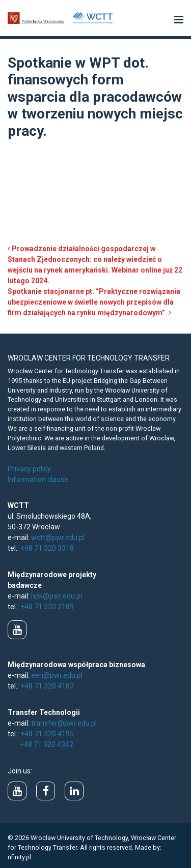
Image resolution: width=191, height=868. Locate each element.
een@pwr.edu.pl (57, 675)
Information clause (38, 480)
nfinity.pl (19, 857)
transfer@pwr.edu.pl (64, 723)
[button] (179, 20)
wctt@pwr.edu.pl (58, 537)
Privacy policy (29, 469)
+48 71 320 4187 (47, 686)
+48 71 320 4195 (47, 734)
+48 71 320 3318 (47, 548)
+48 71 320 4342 (47, 744)
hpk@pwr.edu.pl (57, 596)
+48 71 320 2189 (47, 607)
